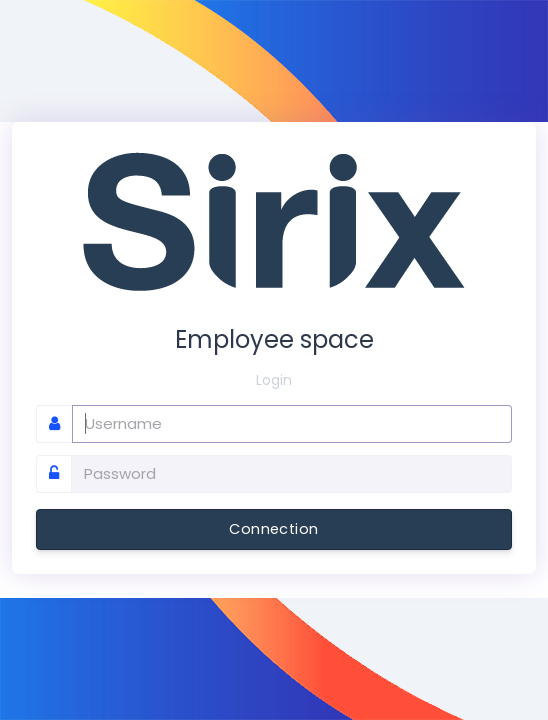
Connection (273, 529)
